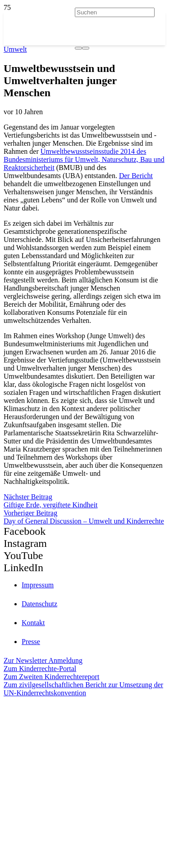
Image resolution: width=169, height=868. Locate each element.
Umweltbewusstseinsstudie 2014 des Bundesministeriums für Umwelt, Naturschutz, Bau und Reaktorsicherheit (84, 159)
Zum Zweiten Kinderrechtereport (51, 677)
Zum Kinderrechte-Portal (40, 669)
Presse (31, 642)
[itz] (84, 740)
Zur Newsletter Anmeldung (43, 660)
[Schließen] (86, 48)
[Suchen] (115, 12)
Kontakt (33, 623)
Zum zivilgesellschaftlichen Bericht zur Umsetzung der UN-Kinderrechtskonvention (83, 689)
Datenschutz (39, 604)
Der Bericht (136, 176)
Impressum (38, 585)
